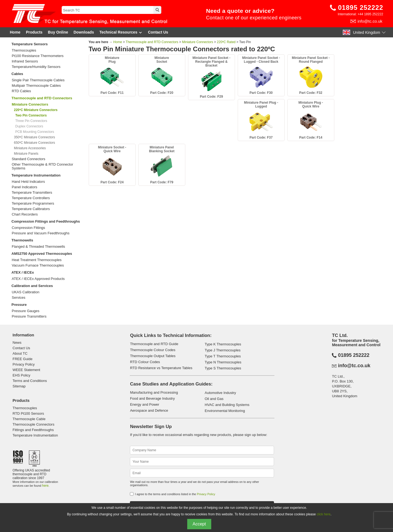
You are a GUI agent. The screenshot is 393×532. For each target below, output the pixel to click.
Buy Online (58, 32)
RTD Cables (21, 91)
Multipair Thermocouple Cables (36, 86)
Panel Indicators (24, 187)
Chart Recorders (25, 214)
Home (15, 32)
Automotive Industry (220, 393)
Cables (17, 74)
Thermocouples (24, 50)
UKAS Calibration (26, 292)
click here (324, 514)
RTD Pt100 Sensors (28, 413)
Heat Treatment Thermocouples (37, 260)
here (45, 486)
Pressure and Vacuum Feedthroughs (41, 233)
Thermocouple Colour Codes (153, 350)
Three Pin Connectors (31, 121)
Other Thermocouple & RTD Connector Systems (42, 166)
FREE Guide (23, 359)
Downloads (84, 32)
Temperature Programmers (33, 204)
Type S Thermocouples (223, 368)
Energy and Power (145, 404)
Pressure (19, 305)
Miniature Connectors (198, 42)
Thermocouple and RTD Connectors (42, 98)
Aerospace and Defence (149, 410)
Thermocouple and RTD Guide (154, 344)
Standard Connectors (29, 159)
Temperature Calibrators (31, 209)
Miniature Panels (26, 154)
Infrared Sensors (25, 61)
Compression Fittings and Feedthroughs (46, 221)
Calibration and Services (32, 286)
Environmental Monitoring (225, 411)
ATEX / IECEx (23, 272)
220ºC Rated (226, 42)
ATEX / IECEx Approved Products (38, 279)
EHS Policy (21, 375)
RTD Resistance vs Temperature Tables (161, 368)
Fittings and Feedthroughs (33, 430)
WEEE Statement (26, 370)
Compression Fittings (28, 228)
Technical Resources (121, 32)
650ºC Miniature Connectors (34, 143)
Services (19, 298)
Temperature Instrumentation (36, 175)
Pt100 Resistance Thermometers (38, 56)
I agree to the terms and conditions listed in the (175, 494)
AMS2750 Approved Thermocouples (42, 254)
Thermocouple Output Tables (153, 356)
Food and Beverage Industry (152, 398)
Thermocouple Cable (29, 419)
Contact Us (158, 32)
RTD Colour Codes (145, 362)
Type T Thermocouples (223, 356)
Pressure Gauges (26, 311)
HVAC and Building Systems (227, 405)
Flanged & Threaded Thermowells (38, 247)
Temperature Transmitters (32, 193)
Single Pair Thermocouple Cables (38, 80)
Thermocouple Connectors (33, 424)
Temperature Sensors (30, 44)
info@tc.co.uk (370, 21)
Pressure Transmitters (29, 316)
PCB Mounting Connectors (35, 132)
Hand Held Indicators (28, 182)
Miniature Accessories (30, 148)
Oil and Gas (214, 399)
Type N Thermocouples (223, 362)
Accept (199, 524)
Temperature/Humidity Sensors (36, 67)
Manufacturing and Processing (154, 392)
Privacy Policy (24, 364)
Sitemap (19, 386)
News (17, 343)
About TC (20, 353)
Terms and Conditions (30, 381)
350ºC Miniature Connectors (34, 137)
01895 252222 (361, 8)
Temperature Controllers (31, 198)
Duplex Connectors (29, 126)
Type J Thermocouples (223, 350)
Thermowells (22, 240)
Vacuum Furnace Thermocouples (38, 265)
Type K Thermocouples (223, 344)
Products (34, 32)
